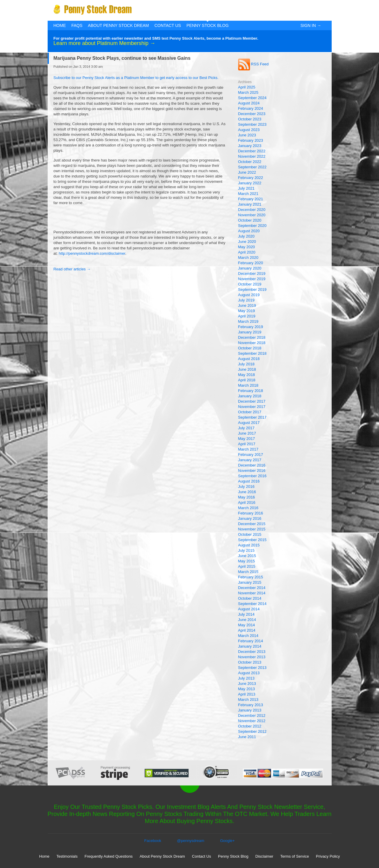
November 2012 (252, 721)
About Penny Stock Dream (118, 25)
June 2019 (247, 305)
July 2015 (246, 550)
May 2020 (247, 247)
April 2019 (247, 316)
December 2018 (252, 337)
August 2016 (249, 481)
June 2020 (247, 242)
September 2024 (252, 98)
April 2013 (247, 694)
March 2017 (248, 449)
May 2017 (247, 439)
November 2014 (252, 593)
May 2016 (247, 497)
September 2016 (252, 476)
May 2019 (247, 311)
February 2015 (251, 577)
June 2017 (247, 433)
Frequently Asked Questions (109, 856)
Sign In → (311, 25)
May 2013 (247, 689)
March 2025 (248, 92)
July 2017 (246, 428)
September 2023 (252, 124)
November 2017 (252, 407)
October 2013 (250, 662)
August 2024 (249, 103)
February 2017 (251, 455)
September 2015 (252, 540)
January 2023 (250, 146)
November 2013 (252, 657)
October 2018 (250, 348)
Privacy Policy (328, 856)
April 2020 (247, 252)
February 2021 (251, 199)
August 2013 (249, 673)
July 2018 (246, 364)
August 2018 (249, 359)
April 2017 (247, 444)
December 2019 (252, 274)
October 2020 (250, 220)
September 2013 (252, 668)
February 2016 (251, 513)
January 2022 (250, 183)
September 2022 (252, 167)
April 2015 (247, 566)
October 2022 (250, 162)
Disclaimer (264, 856)
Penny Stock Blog (208, 25)
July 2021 (246, 188)
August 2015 (249, 545)
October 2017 (250, 412)
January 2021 (250, 204)
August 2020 (249, 231)
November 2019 (252, 279)
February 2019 (251, 327)
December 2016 (252, 465)
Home (60, 25)
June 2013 (247, 684)
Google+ (228, 841)
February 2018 (251, 391)
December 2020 (252, 210)
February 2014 (251, 641)
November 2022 (252, 156)
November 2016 (252, 471)
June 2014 (247, 620)
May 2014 (247, 625)
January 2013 (250, 710)
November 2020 (252, 215)
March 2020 (248, 258)
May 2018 (247, 375)
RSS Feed (254, 64)
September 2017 (252, 417)
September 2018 (252, 353)
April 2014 (247, 630)
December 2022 (252, 151)
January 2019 (250, 332)
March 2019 (248, 321)
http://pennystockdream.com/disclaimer (92, 253)
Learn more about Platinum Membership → (104, 43)
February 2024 (251, 108)
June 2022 (247, 172)
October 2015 (250, 534)
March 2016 (248, 508)
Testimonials (67, 856)
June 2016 (247, 492)
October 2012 (250, 726)
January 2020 (250, 268)
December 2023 (252, 114)
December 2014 (252, 588)
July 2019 (246, 300)
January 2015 (250, 582)
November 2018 (252, 343)
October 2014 (250, 598)
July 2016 (246, 487)
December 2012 (252, 715)
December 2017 (252, 401)
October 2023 (250, 119)
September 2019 (252, 289)
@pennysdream (191, 841)
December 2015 (252, 524)
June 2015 (247, 556)
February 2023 (251, 140)
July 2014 (246, 614)
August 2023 (249, 130)
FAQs (77, 25)
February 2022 (251, 178)
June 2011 (247, 737)
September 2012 (252, 731)
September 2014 (252, 604)
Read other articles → (72, 269)
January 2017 (250, 460)
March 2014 (248, 636)
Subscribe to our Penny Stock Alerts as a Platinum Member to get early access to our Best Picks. (136, 78)
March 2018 (248, 385)
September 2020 (252, 226)
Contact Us (168, 25)
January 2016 (250, 518)
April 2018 (247, 380)
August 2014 (249, 609)
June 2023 (247, 135)
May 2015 (247, 561)
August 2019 (249, 295)
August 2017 (249, 423)
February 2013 (251, 705)
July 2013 (246, 678)
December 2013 (252, 652)
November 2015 (252, 529)
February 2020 (251, 263)
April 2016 (247, 502)
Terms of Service (295, 856)
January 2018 (250, 396)
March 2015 (248, 572)
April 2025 (247, 87)
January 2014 (250, 646)
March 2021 (248, 194)
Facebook (153, 841)
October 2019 (250, 284)
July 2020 (246, 236)
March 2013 (248, 700)
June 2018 (247, 369)
